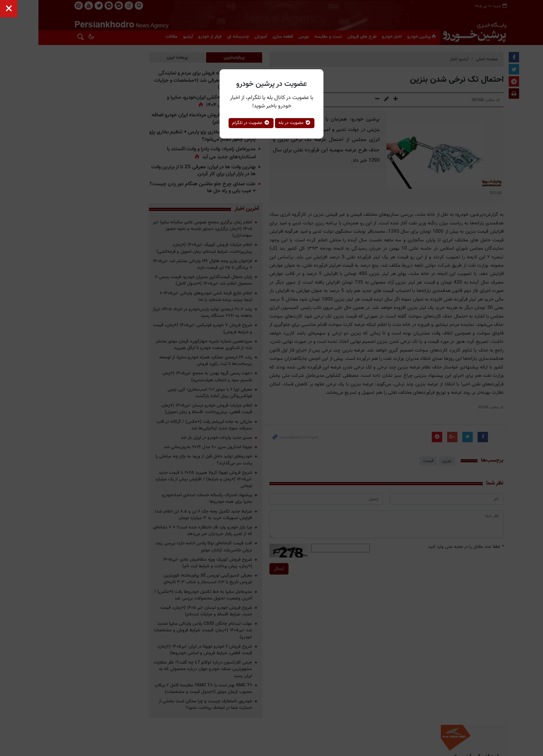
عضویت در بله (295, 123)
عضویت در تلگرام (251, 123)
